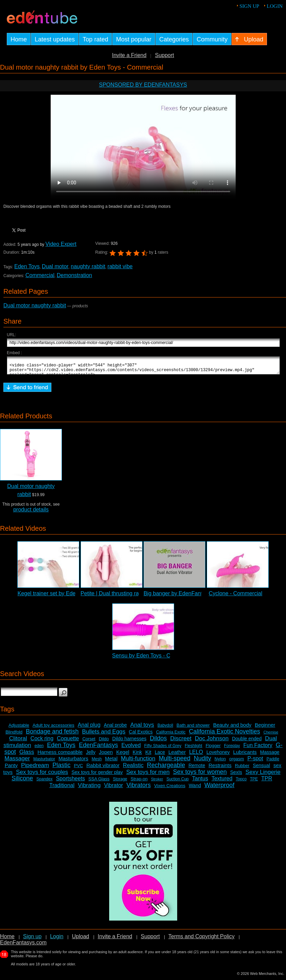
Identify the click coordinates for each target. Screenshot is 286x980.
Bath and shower (193, 728)
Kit (148, 755)
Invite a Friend (129, 55)
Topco (241, 782)
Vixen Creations (170, 789)
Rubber (242, 769)
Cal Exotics (141, 735)
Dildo (104, 742)
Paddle (273, 762)
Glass (27, 755)
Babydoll (165, 728)
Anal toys (142, 728)
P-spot (255, 761)
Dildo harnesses (129, 742)
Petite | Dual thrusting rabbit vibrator (124, 596)
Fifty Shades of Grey (163, 749)
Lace (160, 755)
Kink (137, 755)
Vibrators (139, 788)
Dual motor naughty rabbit (35, 305)
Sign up (249, 6)
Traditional (62, 788)
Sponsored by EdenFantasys (143, 85)
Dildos (158, 741)
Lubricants (245, 755)
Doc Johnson (212, 741)
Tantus (200, 782)
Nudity (203, 761)
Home (7, 939)
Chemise (271, 735)
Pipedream (35, 768)
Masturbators (73, 761)
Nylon (220, 762)
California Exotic (171, 735)
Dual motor (55, 266)
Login (275, 6)
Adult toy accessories (54, 728)
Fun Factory (258, 748)
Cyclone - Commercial (235, 596)
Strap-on (139, 782)
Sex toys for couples (42, 775)
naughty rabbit (88, 266)
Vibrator (114, 788)
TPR (267, 782)
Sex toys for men (148, 775)
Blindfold (14, 735)
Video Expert (61, 244)
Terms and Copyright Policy (201, 939)
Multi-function (138, 761)
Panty (11, 768)
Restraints (220, 768)
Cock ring (42, 741)
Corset (89, 742)
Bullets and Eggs (104, 735)
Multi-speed (175, 761)
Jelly (91, 755)
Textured (222, 782)
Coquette (68, 741)
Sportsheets (70, 782)
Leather (177, 755)
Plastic (61, 768)
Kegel (123, 755)
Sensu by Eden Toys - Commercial (154, 659)
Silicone (22, 781)
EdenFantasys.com (23, 946)
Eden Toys (27, 266)
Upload (80, 939)
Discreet (181, 741)
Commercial (40, 275)
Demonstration (74, 275)
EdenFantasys (98, 748)
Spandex (44, 782)
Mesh (97, 762)
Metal (111, 761)
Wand (195, 788)
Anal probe (115, 728)
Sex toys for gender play (97, 775)
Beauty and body (232, 728)
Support (165, 55)
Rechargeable (166, 768)
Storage (120, 782)
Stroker (157, 782)
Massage (270, 755)
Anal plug (89, 728)
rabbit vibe (120, 266)
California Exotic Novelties (225, 734)
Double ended (247, 742)
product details (31, 513)
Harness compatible (60, 755)
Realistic (133, 768)
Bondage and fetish (52, 734)
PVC (78, 769)
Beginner (265, 728)
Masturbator (44, 762)
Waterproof (219, 788)
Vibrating (89, 788)
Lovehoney (218, 755)
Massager (17, 761)
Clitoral (18, 741)
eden (39, 749)
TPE (254, 782)
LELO (196, 755)
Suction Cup (177, 782)
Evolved (131, 748)
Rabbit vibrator (103, 768)
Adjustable (19, 728)
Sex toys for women (200, 775)
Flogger (213, 749)
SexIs (236, 775)
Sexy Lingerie (263, 775)
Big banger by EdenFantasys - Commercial (195, 596)
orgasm (237, 762)
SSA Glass (99, 782)
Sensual (261, 768)
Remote (197, 768)
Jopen (106, 755)
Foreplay (232, 749)
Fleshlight (193, 749)
